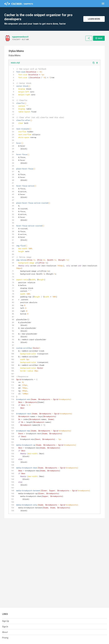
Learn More (94, 19)
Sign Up (6, 621)
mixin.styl (15, 63)
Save (99, 38)
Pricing (5, 638)
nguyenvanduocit (20, 37)
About (5, 632)
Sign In (5, 627)
